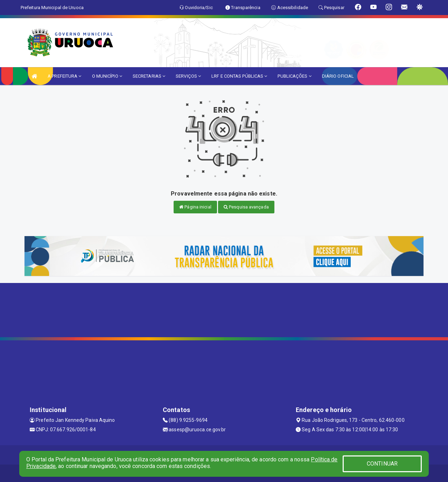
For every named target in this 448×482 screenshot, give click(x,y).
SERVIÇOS (188, 76)
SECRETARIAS (149, 76)
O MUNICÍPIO (107, 76)
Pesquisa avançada (246, 207)
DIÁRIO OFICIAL (338, 76)
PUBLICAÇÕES (294, 76)
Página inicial (195, 207)
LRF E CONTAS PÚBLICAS (239, 76)
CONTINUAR (382, 464)
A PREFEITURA (64, 76)
